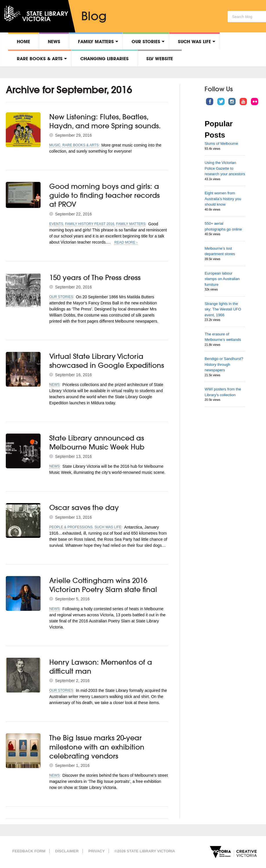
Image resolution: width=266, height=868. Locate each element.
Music (55, 145)
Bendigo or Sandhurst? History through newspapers (224, 364)
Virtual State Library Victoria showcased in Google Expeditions (107, 361)
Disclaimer (67, 851)
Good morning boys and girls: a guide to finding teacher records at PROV (104, 195)
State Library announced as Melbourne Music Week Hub (97, 442)
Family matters (96, 41)
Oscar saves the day (84, 507)
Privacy (97, 851)
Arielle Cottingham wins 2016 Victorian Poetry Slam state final (103, 585)
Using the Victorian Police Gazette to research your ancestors (225, 168)
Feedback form (29, 851)
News (54, 41)
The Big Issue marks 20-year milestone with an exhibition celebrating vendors (97, 747)
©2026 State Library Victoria (145, 851)
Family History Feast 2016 (90, 224)
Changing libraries (104, 59)
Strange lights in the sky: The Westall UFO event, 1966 (223, 309)
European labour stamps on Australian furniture (222, 279)
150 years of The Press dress (95, 277)
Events (56, 224)
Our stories (146, 41)
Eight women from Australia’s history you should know (223, 199)
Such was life (194, 41)
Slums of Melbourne (221, 144)
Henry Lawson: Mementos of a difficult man (101, 667)
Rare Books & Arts (40, 59)
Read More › (126, 242)
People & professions (71, 527)
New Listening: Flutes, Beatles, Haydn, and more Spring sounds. (105, 121)
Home (23, 41)
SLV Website (160, 59)
